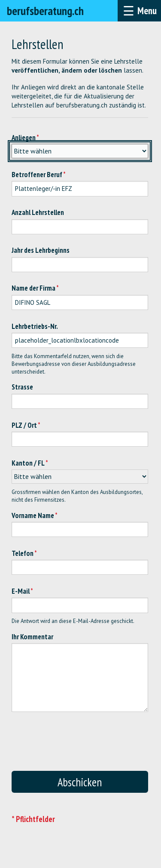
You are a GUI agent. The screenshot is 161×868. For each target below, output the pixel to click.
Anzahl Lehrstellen (38, 212)
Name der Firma (33, 288)
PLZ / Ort (24, 425)
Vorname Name (33, 515)
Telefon (23, 553)
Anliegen (24, 138)
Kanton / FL (28, 463)
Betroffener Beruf (37, 175)
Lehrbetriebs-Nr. (35, 326)
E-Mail (21, 591)
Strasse (22, 387)
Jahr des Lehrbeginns (41, 250)
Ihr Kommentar (32, 637)
